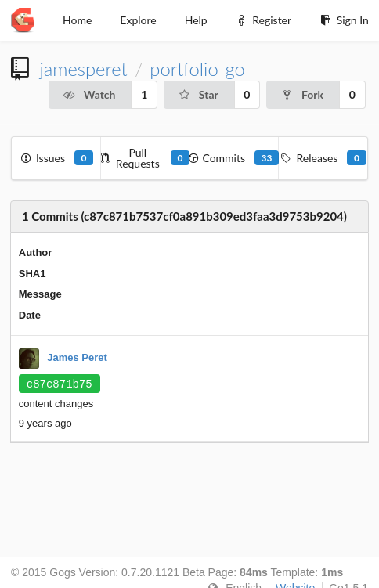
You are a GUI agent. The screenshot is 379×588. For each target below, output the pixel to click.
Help (196, 20)
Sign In (344, 20)
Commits (234, 158)
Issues (56, 158)
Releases (323, 158)
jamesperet (83, 69)
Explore (138, 20)
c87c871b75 (60, 384)
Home (77, 20)
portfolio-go (197, 69)
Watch (89, 94)
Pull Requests (146, 158)
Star (198, 94)
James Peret (77, 358)
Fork (302, 94)
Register (263, 20)
